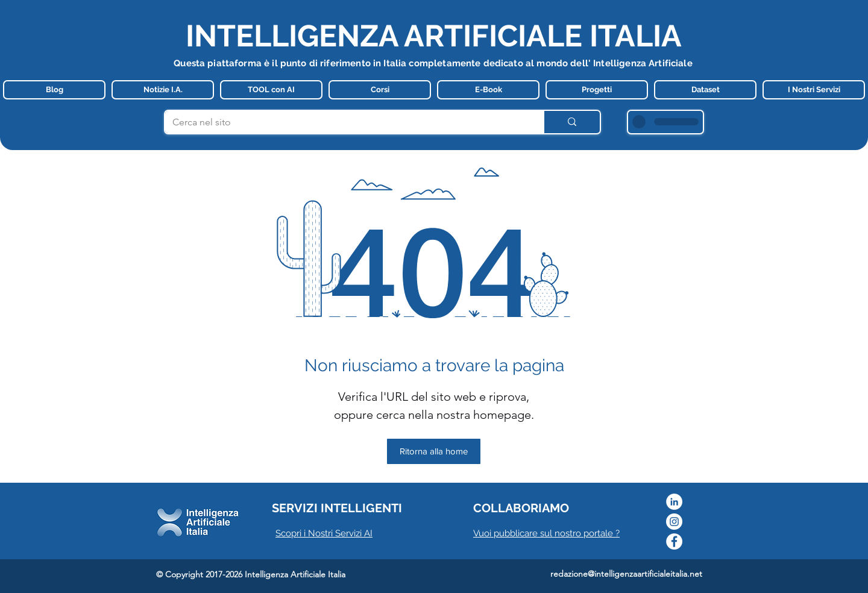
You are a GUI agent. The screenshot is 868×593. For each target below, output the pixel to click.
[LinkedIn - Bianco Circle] (674, 502)
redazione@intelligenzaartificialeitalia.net (626, 574)
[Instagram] (674, 522)
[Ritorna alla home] (434, 451)
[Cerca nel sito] (345, 122)
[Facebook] (674, 541)
